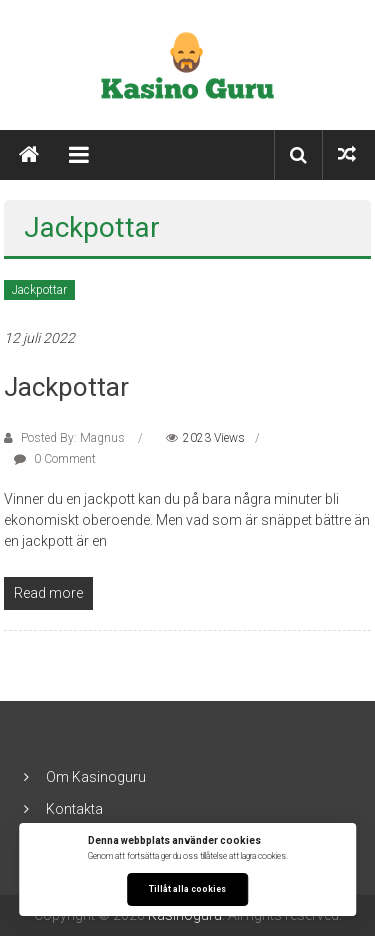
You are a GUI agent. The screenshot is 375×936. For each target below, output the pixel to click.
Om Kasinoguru (96, 777)
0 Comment (55, 459)
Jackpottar (39, 290)
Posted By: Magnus (73, 438)
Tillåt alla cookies (187, 889)
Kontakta (74, 809)
